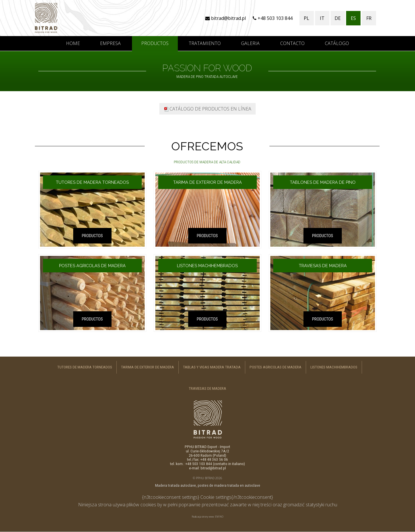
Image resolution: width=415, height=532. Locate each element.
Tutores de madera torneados (85, 367)
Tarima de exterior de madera (148, 367)
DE (338, 18)
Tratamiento (205, 43)
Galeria (250, 43)
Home (73, 43)
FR (369, 18)
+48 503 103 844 (273, 18)
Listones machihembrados (334, 367)
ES (353, 18)
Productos (155, 43)
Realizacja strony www (203, 517)
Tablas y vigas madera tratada (212, 367)
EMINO (219, 517)
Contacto (292, 43)
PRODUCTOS (92, 236)
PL (306, 18)
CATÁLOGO (337, 43)
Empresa (110, 43)
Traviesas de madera (207, 388)
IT (322, 18)
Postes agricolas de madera (276, 367)
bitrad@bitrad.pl (226, 18)
